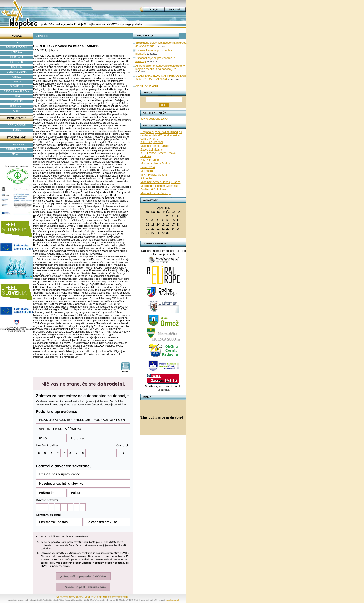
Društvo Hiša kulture (153, 190)
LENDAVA (17, 52)
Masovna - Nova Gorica (155, 164)
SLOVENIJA (17, 87)
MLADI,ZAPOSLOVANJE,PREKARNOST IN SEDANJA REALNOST (161, 77)
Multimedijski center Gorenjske (159, 186)
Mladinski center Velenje (155, 193)
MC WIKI (17, 154)
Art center (146, 178)
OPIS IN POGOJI (17, 125)
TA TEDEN (17, 43)
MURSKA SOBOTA (17, 72)
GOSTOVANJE (17, 145)
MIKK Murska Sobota (154, 175)
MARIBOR (17, 67)
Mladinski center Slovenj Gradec (160, 182)
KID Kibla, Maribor (152, 142)
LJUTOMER (17, 62)
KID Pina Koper (150, 160)
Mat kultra (147, 171)
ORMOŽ (17, 77)
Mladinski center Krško (154, 146)
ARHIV (17, 111)
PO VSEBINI (17, 101)
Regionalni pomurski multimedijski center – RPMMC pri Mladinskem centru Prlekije (161, 135)
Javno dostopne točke (154, 119)
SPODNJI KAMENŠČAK (17, 91)
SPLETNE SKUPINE (16, 149)
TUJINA (17, 96)
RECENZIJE (17, 106)
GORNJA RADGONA (16, 48)
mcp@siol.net (172, 600)
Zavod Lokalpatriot (152, 150)
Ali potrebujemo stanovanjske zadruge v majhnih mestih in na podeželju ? (160, 67)
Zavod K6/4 (148, 167)
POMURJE (17, 82)
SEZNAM (17, 130)
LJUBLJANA (17, 57)
